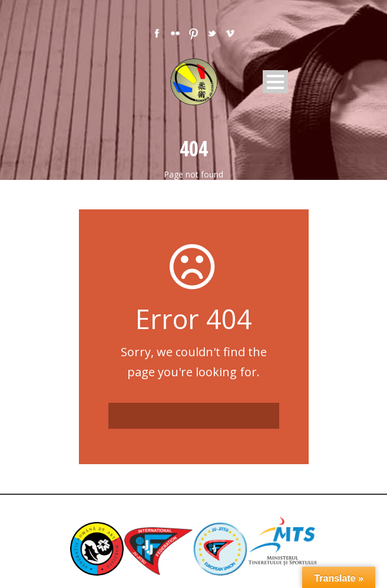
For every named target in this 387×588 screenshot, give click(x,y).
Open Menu (275, 82)
